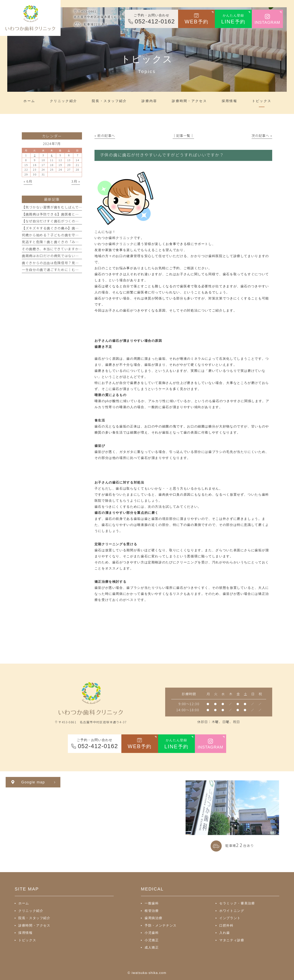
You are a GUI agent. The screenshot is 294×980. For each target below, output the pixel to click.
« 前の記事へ (105, 136)
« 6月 (28, 181)
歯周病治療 (153, 918)
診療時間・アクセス (34, 925)
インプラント (230, 918)
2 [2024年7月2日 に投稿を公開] (35, 155)
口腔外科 (226, 925)
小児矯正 (152, 940)
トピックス (27, 940)
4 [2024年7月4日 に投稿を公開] (52, 155)
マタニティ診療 (232, 940)
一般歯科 (152, 903)
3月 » (76, 181)
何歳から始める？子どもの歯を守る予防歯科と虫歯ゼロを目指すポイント (81, 235)
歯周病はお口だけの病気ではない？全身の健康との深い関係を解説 (75, 256)
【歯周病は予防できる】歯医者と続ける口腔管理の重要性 (68, 214)
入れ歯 (225, 933)
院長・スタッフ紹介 (34, 918)
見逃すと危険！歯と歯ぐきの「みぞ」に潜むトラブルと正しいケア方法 (79, 242)
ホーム (24, 903)
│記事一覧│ (183, 136)
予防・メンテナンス (161, 925)
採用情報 (26, 933)
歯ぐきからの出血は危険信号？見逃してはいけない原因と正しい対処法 (79, 263)
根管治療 (152, 911)
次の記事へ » (262, 136)
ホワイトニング (232, 911)
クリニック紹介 (31, 911)
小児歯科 (152, 933)
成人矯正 (152, 947)
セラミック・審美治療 (237, 903)
